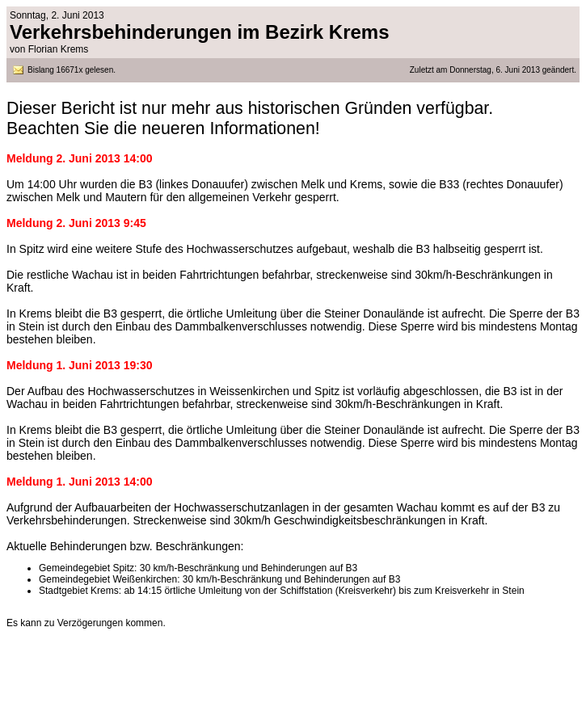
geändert (557, 70)
